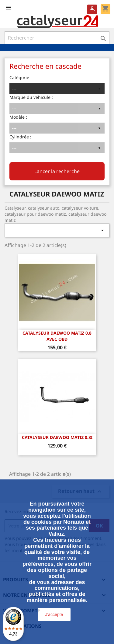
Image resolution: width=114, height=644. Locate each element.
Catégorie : (21, 77)
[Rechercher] (57, 38)
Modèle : (18, 117)
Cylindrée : (20, 137)
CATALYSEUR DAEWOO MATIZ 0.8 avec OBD (57, 336)
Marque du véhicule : (31, 97)
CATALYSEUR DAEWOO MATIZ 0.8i (57, 437)
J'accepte (54, 614)
